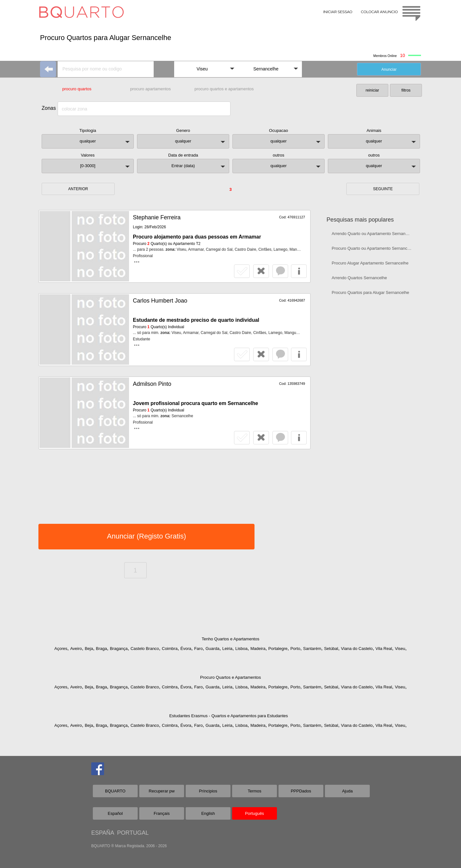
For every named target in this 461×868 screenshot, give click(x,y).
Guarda (212, 649)
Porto (295, 649)
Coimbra (170, 649)
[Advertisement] (374, 402)
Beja (89, 649)
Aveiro (76, 649)
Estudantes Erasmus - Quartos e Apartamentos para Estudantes (229, 716)
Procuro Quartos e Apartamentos (230, 677)
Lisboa (241, 649)
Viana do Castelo (357, 649)
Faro (198, 649)
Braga (102, 649)
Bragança (119, 649)
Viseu (400, 649)
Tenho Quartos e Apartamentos (230, 639)
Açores (61, 649)
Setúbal (331, 649)
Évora (186, 649)
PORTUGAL (133, 833)
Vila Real (384, 649)
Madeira (258, 649)
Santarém (312, 649)
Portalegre (278, 649)
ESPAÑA (103, 833)
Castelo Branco (145, 649)
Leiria (227, 649)
